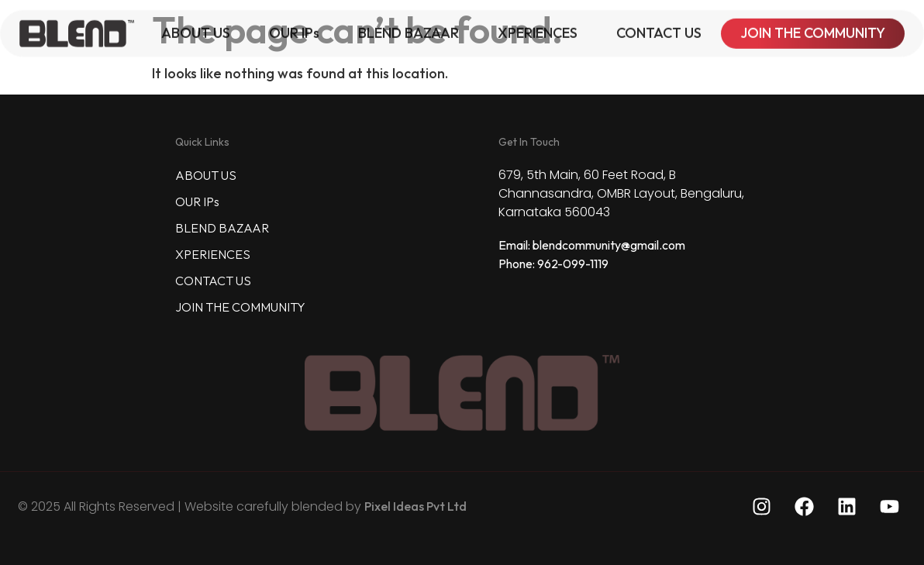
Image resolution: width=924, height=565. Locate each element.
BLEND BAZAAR (409, 29)
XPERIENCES (538, 29)
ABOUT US (196, 29)
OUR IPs (294, 29)
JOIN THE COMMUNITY (813, 29)
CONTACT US (659, 29)
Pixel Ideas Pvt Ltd (415, 506)
